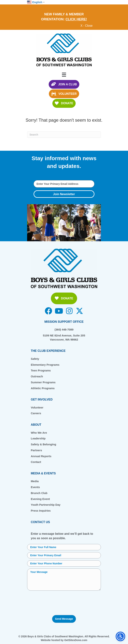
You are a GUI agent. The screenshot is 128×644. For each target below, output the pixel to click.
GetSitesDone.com (76, 640)
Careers (36, 413)
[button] (64, 194)
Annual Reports (41, 456)
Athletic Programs (43, 388)
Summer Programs (43, 382)
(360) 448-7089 (64, 329)
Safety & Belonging (44, 444)
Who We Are (39, 433)
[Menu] (64, 75)
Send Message (64, 619)
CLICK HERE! (76, 19)
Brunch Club (39, 493)
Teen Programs (41, 370)
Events (35, 487)
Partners (36, 450)
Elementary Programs (45, 365)
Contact (36, 462)
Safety (35, 359)
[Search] (64, 135)
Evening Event (40, 499)
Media (35, 481)
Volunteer (37, 407)
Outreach (37, 376)
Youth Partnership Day (46, 505)
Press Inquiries (41, 511)
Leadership (38, 438)
